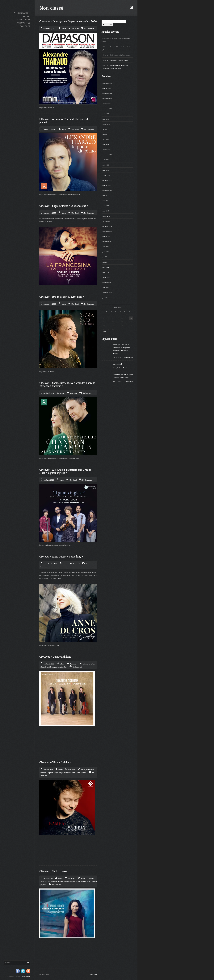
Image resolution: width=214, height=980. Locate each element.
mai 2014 (105, 262)
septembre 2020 (107, 93)
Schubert (64, 667)
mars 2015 (106, 211)
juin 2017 (105, 129)
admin (64, 29)
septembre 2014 (107, 242)
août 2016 (106, 160)
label (42, 667)
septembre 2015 (107, 190)
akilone (85, 664)
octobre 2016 (107, 150)
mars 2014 (106, 272)
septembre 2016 (107, 155)
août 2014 (106, 247)
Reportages (23, 20)
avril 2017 (106, 139)
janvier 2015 (106, 221)
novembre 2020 (107, 83)
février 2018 (106, 124)
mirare (46, 667)
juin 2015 (105, 196)
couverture (44, 881)
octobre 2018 (107, 104)
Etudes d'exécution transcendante (75, 881)
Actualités (24, 23)
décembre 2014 (107, 226)
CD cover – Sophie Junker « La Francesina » (116, 55)
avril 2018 (106, 114)
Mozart (52, 667)
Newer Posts (93, 974)
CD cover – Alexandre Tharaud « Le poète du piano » (116, 48)
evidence (73, 773)
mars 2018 (106, 119)
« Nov (104, 332)
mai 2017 (105, 134)
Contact (25, 26)
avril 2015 (106, 206)
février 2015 (106, 216)
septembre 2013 (107, 282)
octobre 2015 (107, 185)
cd (89, 664)
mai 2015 (105, 201)
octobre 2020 (107, 88)
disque (56, 773)
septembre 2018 (107, 109)
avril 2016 (106, 165)
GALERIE (26, 16)
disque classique (64, 773)
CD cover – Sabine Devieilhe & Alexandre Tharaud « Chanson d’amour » (115, 67)
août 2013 (106, 288)
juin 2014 (105, 257)
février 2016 (106, 175)
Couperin (50, 773)
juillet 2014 (106, 252)
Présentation (22, 13)
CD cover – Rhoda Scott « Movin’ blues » (115, 60)
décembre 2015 (107, 180)
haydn (93, 664)
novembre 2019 (107, 99)
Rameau (84, 773)
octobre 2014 (107, 236)
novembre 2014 (107, 231)
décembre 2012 (107, 293)
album (83, 770)
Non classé (75, 29)
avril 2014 (106, 267)
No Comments (128, 357)
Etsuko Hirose (58, 881)
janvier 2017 (106, 145)
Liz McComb (117, 364)
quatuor (58, 667)
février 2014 (106, 277)
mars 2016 (106, 170)
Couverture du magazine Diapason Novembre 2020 (116, 40)
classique (91, 878)
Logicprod (26, 976)
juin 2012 (105, 298)
